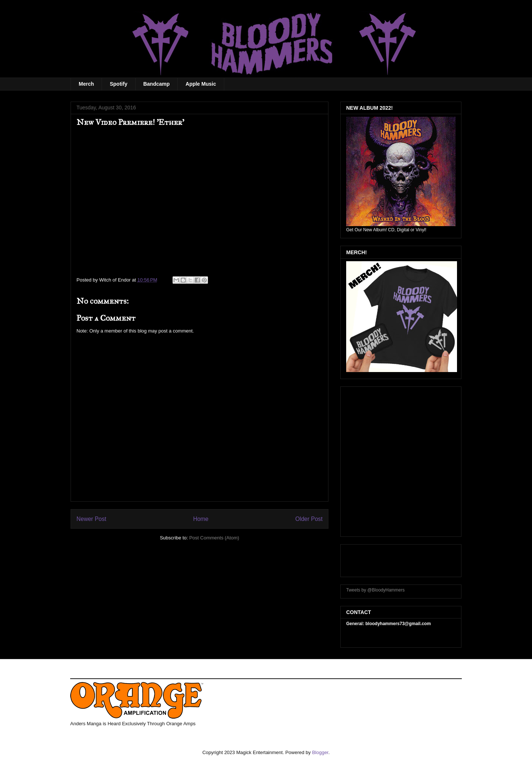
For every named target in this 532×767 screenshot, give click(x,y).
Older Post (309, 519)
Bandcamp (157, 84)
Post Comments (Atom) (214, 538)
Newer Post (91, 519)
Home (201, 519)
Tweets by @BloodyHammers (375, 590)
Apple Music (201, 84)
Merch (86, 84)
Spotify (118, 84)
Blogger (320, 752)
